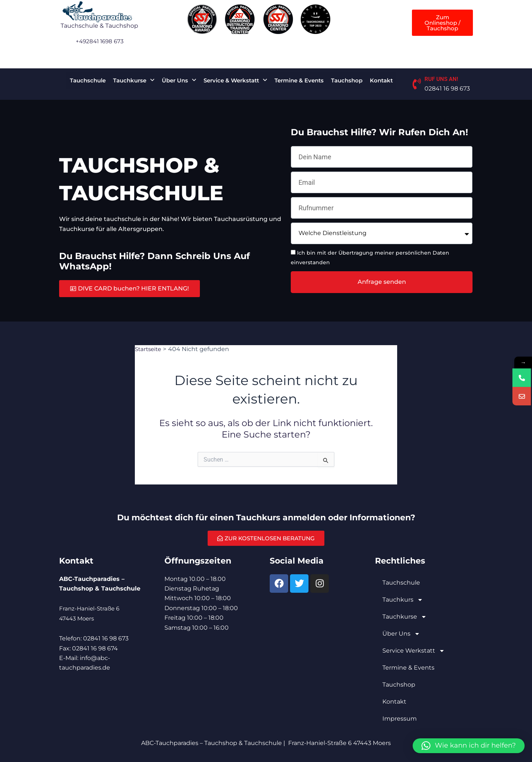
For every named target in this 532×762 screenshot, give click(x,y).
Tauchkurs (403, 600)
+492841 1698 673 (99, 41)
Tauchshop (347, 80)
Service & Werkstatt (235, 80)
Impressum (400, 719)
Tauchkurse (134, 80)
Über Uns (179, 80)
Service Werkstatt (414, 651)
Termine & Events (299, 80)
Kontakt (381, 80)
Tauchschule (88, 80)
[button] (134, 80)
